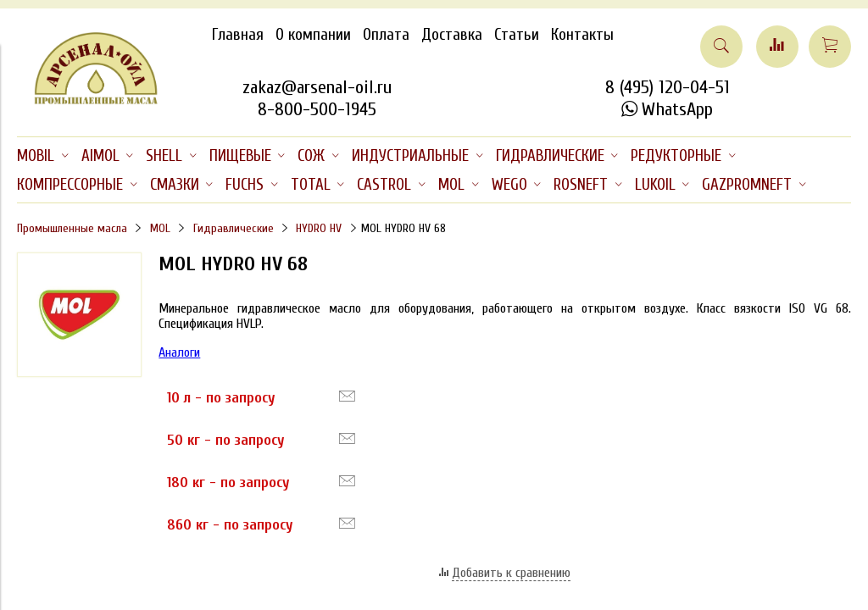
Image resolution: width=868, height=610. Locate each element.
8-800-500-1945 (317, 109)
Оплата (386, 35)
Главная (238, 35)
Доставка (452, 35)
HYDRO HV (319, 228)
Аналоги (179, 352)
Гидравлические (234, 228)
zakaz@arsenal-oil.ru (317, 87)
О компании (313, 35)
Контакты (582, 35)
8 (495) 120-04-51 (668, 87)
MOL (160, 228)
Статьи (517, 35)
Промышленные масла (72, 228)
